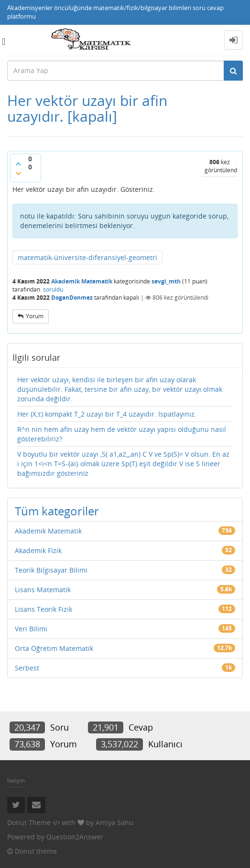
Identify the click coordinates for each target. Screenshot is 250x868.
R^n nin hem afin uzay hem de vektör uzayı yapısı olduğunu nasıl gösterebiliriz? (122, 434)
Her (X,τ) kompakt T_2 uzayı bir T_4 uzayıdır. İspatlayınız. (107, 414)
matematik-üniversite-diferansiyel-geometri (87, 257)
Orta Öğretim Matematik (54, 648)
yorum (35, 316)
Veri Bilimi (31, 629)
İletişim (16, 780)
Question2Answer (75, 837)
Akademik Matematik (82, 281)
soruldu (53, 289)
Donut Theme (29, 822)
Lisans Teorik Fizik (43, 609)
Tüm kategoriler (57, 511)
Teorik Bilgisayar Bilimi (51, 570)
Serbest (27, 668)
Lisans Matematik (43, 590)
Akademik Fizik (38, 550)
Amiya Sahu (114, 822)
